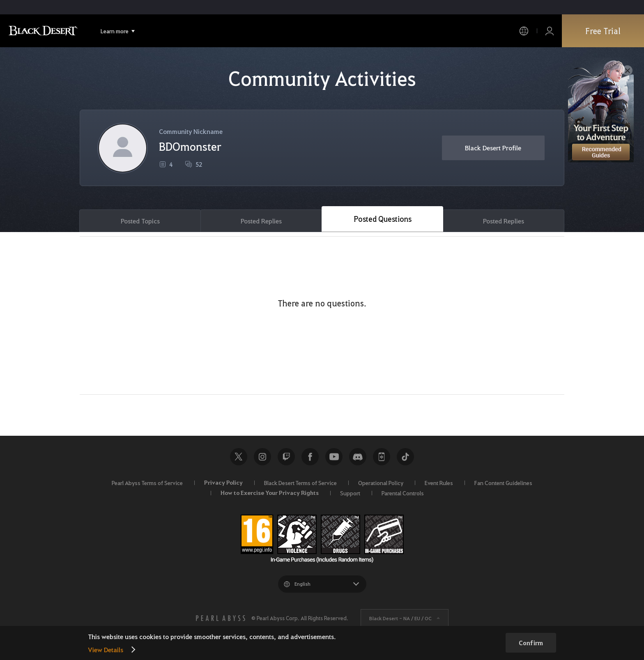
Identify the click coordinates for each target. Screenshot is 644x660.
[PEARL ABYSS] (221, 618)
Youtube (334, 457)
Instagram (262, 457)
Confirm (531, 643)
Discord (358, 457)
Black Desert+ (382, 457)
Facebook (310, 457)
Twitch (286, 457)
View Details (106, 650)
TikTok (405, 457)
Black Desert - (400, 618)
